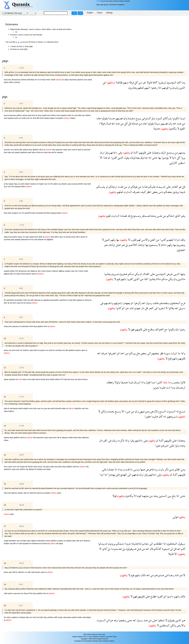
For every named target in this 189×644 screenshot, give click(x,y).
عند (179, 123)
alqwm (53, 118)
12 (5, 397)
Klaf (25, 300)
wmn (31, 408)
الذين (120, 158)
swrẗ (18, 350)
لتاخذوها (136, 544)
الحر (151, 308)
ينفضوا (122, 620)
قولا (115, 496)
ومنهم (181, 152)
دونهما (145, 496)
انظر (148, 192)
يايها (182, 274)
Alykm (28, 184)
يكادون (172, 128)
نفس (159, 216)
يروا (183, 158)
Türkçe (100, 13)
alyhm (7, 82)
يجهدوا (126, 303)
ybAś (23, 184)
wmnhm (7, 150)
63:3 (21, 584)
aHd (51, 350)
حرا (126, 308)
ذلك (143, 575)
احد (122, 353)
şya (46, 408)
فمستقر (145, 216)
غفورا (148, 416)
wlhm (57, 237)
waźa (6, 350)
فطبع (153, 596)
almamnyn (23, 271)
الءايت (127, 192)
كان (179, 82)
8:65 (21, 259)
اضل (118, 245)
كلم (183, 549)
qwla (59, 493)
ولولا (117, 382)
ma (10, 350)
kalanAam (25, 239)
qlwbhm (36, 150)
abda (49, 469)
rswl (29, 300)
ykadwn (61, 118)
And (76, 115)
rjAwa (90, 80)
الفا (146, 279)
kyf (9, 186)
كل (136, 82)
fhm (46, 326)
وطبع (150, 329)
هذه (99, 118)
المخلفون (175, 303)
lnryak (43, 379)
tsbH (6, 408)
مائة (158, 279)
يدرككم (167, 118)
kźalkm (7, 543)
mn (39, 80)
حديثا (157, 128)
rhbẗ (14, 572)
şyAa (70, 184)
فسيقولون (131, 549)
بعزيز (156, 387)
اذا (159, 88)
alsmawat (14, 408)
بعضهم (155, 353)
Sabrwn (55, 271)
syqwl (6, 541)
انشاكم (170, 216)
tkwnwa (13, 115)
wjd (25, 493)
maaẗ (86, 271)
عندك (135, 123)
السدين (162, 496)
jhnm (15, 303)
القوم (182, 128)
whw (6, 213)
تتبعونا (165, 549)
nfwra (6, 440)
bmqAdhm (19, 300)
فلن (117, 475)
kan (10, 80)
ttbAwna (87, 541)
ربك (114, 440)
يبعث (159, 187)
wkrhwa (37, 300)
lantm (6, 572)
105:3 (98, 1)
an (45, 150)
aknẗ (41, 150)
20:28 (22, 505)
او (129, 187)
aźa (86, 80)
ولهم (113, 240)
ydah (52, 467)
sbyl (71, 300)
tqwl (34, 379)
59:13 (22, 563)
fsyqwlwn (26, 543)
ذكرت (120, 440)
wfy (54, 150)
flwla (33, 80)
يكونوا (171, 329)
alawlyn (60, 152)
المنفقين (164, 625)
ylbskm (65, 184)
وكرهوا (137, 303)
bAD (89, 184)
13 (5, 426)
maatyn (68, 271)
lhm (37, 237)
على (148, 152)
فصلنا (123, 216)
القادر (174, 187)
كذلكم (157, 549)
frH (5, 300)
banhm (29, 274)
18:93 (22, 484)
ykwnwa (16, 326)
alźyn (34, 152)
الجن (152, 240)
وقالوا (171, 308)
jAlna (60, 467)
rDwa (6, 326)
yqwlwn (15, 617)
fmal (42, 118)
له (177, 411)
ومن (147, 411)
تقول (148, 382)
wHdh (71, 437)
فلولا (149, 82)
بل (127, 245)
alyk (21, 150)
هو (180, 187)
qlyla (61, 543)
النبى (176, 274)
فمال (108, 123)
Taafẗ (53, 80)
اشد (131, 308)
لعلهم (140, 88)
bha (6, 152)
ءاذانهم (113, 152)
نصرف (136, 192)
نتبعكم (120, 544)
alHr (6, 303)
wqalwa (79, 300)
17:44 (22, 397)
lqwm (60, 213)
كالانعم (133, 245)
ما (179, 353)
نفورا (158, 445)
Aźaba (33, 184)
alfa (12, 274)
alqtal (33, 271)
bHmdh (58, 408)
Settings (109, 13)
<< (74, 13)
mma (30, 379)
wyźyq (75, 184)
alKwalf (25, 326)
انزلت (173, 353)
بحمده (110, 411)
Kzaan (61, 617)
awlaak (18, 239)
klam (74, 541)
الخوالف (159, 329)
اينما (182, 118)
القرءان (104, 440)
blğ (13, 493)
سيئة (157, 123)
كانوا (118, 308)
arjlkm (56, 184)
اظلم (177, 469)
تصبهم (119, 118)
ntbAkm (54, 541)
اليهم (147, 88)
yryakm (42, 350)
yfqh (5, 97)
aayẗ (80, 150)
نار (142, 308)
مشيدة (131, 118)
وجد (155, 496)
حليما (154, 416)
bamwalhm (55, 300)
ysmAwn (8, 239)
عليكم (152, 187)
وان (125, 118)
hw (7, 184)
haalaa (47, 118)
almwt (25, 115)
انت (168, 387)
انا (115, 469)
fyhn (35, 408)
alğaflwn (50, 239)
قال (151, 549)
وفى (120, 152)
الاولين (173, 163)
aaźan (83, 237)
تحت (120, 187)
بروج (138, 118)
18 (5, 563)
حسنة (111, 118)
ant (76, 379)
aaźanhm (59, 150)
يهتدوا (111, 475)
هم (123, 245)
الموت (159, 118)
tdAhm (23, 469)
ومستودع (135, 216)
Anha (35, 467)
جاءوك (144, 158)
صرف (104, 353)
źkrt (55, 437)
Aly (29, 271)
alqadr (11, 184)
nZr (22, 350)
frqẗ (44, 80)
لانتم (182, 575)
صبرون (115, 274)
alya (31, 350)
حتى (154, 158)
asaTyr (54, 152)
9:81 (21, 288)
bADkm (81, 184)
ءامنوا (170, 596)
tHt (52, 184)
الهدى (123, 475)
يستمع (170, 152)
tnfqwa (23, 617)
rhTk (62, 379)
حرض (169, 274)
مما (153, 382)
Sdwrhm (21, 572)
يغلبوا (107, 274)
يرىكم (132, 353)
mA (21, 326)
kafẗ (29, 80)
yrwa (74, 150)
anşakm (15, 213)
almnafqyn (87, 617)
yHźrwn (17, 82)
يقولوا (104, 118)
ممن (171, 469)
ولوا (176, 445)
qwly (12, 514)
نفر (144, 82)
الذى (177, 216)
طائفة (119, 82)
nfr (36, 80)
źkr (19, 467)
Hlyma (7, 411)
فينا (130, 382)
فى (104, 82)
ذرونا (127, 544)
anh (84, 408)
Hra (22, 303)
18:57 (22, 455)
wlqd (6, 237)
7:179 (22, 225)
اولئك (141, 245)
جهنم (137, 308)
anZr (6, 186)
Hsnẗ (59, 115)
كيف (143, 192)
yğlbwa (62, 271)
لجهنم (170, 240)
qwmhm (81, 80)
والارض (154, 411)
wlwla (58, 379)
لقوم (108, 216)
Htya (9, 152)
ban (10, 326)
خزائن (109, 620)
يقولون (171, 620)
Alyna (80, 379)
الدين (182, 88)
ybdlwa (69, 541)
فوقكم (134, 187)
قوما (138, 496)
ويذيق (175, 192)
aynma (7, 115)
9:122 (22, 68)
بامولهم (117, 303)
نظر (161, 353)
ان (131, 152)
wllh (56, 617)
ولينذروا (173, 88)
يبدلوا (101, 544)
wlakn (64, 408)
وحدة (153, 216)
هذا (105, 158)
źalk (33, 572)
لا (178, 128)
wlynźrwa (73, 80)
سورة (167, 353)
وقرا (106, 152)
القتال (146, 274)
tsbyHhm (78, 408)
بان (177, 329)
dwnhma (33, 493)
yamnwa (87, 150)
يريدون (111, 544)
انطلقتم (158, 544)
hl (38, 350)
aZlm (10, 467)
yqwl (30, 152)
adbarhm (85, 437)
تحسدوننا (116, 549)
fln (36, 469)
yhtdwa (40, 469)
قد (128, 216)
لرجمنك (180, 387)
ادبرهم (165, 445)
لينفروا (162, 82)
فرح (183, 303)
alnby (13, 271)
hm (33, 239)
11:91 (22, 367)
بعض (155, 192)
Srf (64, 350)
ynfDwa (51, 617)
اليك (163, 152)
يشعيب (175, 382)
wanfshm (63, 300)
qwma (40, 493)
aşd (19, 303)
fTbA (31, 593)
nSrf (13, 186)
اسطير (181, 163)
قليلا (171, 554)
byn (16, 493)
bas (86, 184)
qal (11, 543)
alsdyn (21, 493)
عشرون (123, 274)
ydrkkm (19, 115)
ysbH (53, 408)
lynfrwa (24, 80)
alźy (10, 213)
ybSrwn (69, 237)
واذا (183, 353)
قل (129, 123)
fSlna (49, 213)
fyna (48, 379)
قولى (175, 517)
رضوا (182, 329)
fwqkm (42, 184)
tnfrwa (87, 300)
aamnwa (17, 593)
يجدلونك (135, 158)
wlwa (76, 437)
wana (38, 379)
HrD (17, 271)
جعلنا (110, 469)
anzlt (14, 350)
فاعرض (149, 469)
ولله (115, 620)
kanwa (29, 303)
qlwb (41, 237)
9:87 (21, 317)
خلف (155, 303)
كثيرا (163, 240)
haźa (46, 152)
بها (159, 158)
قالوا (182, 382)
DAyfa (52, 379)
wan (49, 115)
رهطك (110, 382)
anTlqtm (24, 541)
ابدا (102, 475)
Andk (24, 118)
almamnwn (16, 80)
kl (41, 80)
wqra (66, 150)
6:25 (21, 138)
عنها (142, 469)
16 (5, 505)
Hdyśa (73, 118)
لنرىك (137, 382)
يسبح (117, 411)
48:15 (22, 526)
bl (30, 239)
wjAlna (26, 150)
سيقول (181, 544)
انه (164, 416)
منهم (125, 82)
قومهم (165, 88)
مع (165, 329)
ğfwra (12, 411)
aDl (36, 239)
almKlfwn (11, 300)
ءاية (174, 158)
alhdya (31, 469)
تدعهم (135, 475)
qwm (34, 274)
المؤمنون (171, 82)
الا (101, 158)
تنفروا (161, 308)
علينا (162, 387)
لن (171, 549)
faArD (31, 467)
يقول (126, 158)
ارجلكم (113, 187)
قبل (139, 549)
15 (5, 484)
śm (54, 350)
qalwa (6, 379)
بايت (161, 469)
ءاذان (163, 245)
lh (9, 408)
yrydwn (61, 541)
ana (56, 467)
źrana (11, 237)
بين (169, 496)
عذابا (144, 187)
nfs (23, 213)
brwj (40, 115)
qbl (21, 543)
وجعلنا (155, 152)
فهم (132, 329)
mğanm (34, 541)
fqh (16, 32)
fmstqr (33, 213)
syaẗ (6, 118)
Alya (31, 150)
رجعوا (154, 88)
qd (45, 213)
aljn (27, 237)
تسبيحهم (172, 416)
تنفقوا (161, 620)
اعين (107, 240)
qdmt (48, 467)
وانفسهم (108, 303)
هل (138, 353)
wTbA (31, 326)
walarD (26, 408)
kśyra (20, 237)
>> (80, 13)
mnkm (44, 271)
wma (6, 80)
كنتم (148, 118)
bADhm (26, 350)
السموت (171, 411)
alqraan (65, 437)
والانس (145, 240)
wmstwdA (40, 213)
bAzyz (85, 379)
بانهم (123, 279)
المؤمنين (160, 274)
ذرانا (176, 240)
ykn (40, 271)
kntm (34, 115)
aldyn (67, 80)
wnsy (40, 467)
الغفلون (181, 250)
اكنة (136, 152)
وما (183, 82)
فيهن (141, 411)
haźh (69, 115)
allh (80, 115)
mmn (15, 467)
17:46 (22, 426)
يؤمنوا (165, 158)
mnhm (48, 80)
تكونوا (175, 118)
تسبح (182, 411)
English (90, 13)
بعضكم (168, 192)
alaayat (18, 186)
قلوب (133, 240)
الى (149, 353)
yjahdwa (47, 300)
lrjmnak (67, 379)
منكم (130, 274)
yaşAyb (12, 379)
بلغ (173, 496)
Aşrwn (49, 271)
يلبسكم (101, 187)
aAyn (61, 237)
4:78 (21, 103)
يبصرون (181, 245)
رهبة (171, 575)
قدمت (126, 469)
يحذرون (133, 88)
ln (83, 541)
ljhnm (16, 237)
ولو (153, 118)
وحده (182, 445)
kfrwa (39, 152)
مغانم (145, 544)
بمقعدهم (164, 303)
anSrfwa (59, 350)
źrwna (48, 541)
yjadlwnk (24, 152)
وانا (143, 382)
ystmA (16, 150)
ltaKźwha (41, 541)
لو (123, 308)
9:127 (22, 338)
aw (46, 184)
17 (5, 526)
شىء (127, 411)
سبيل (182, 308)
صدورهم (159, 575)
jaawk (18, 152)
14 (5, 455)
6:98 (21, 201)
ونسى (136, 469)
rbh (27, 467)
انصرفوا (112, 353)
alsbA (21, 408)
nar (11, 303)
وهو (183, 216)
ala (50, 152)
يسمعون (153, 245)
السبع (162, 411)
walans (32, 237)
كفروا (114, 158)
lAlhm (12, 82)
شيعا (182, 192)
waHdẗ (27, 213)
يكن (136, 274)
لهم (138, 240)
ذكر (166, 469)
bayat (23, 467)
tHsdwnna (36, 543)
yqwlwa (64, 115)
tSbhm (54, 115)
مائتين (181, 279)
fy (64, 80)
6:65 (21, 172)
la (56, 118)
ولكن (103, 411)
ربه (156, 469)
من (140, 82)
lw (25, 303)
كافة (155, 82)
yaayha (7, 271)
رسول (149, 303)
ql (27, 118)
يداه (120, 469)
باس (160, 192)
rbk (58, 437)
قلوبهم (142, 152)
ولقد (182, 240)
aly (27, 469)
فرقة (131, 82)
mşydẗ (44, 115)
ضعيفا (124, 382)
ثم (118, 353)
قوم (118, 279)
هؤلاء (102, 123)
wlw (30, 115)
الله (174, 123)
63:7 (21, 605)
